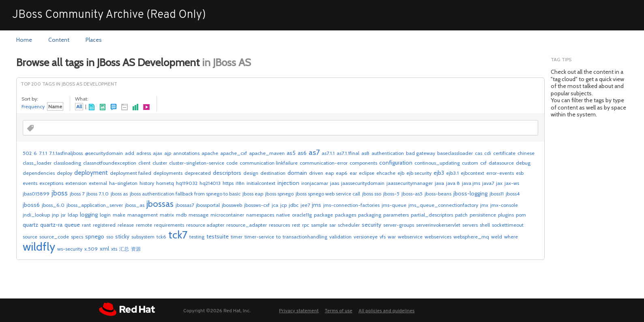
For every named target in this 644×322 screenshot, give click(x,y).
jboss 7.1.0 (98, 194)
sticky (122, 236)
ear (353, 173)
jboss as (119, 194)
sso (110, 237)
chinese (526, 153)
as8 (365, 153)
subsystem (143, 237)
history (147, 183)
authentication (388, 153)
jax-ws (512, 183)
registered (104, 225)
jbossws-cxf (257, 205)
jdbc (294, 205)
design (251, 173)
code (232, 163)
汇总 (124, 249)
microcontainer (227, 215)
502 (27, 153)
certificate (504, 153)
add (130, 153)
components (363, 163)
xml (104, 249)
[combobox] (71, 128)
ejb (401, 173)
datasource (501, 163)
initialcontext (261, 183)
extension (76, 183)
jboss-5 (391, 194)
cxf (483, 163)
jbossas (160, 204)
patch (461, 215)
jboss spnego (279, 194)
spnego (95, 236)
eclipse (367, 173)
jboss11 (497, 194)
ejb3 (439, 173)
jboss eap (253, 194)
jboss (60, 193)
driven (316, 173)
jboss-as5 (412, 194)
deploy (64, 173)
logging (89, 215)
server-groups (399, 225)
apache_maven (267, 153)
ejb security (419, 173)
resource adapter (205, 225)
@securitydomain (104, 153)
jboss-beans (438, 194)
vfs (383, 237)
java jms (471, 183)
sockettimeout (508, 225)
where (511, 237)
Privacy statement (299, 311)
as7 (314, 152)
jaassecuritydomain (363, 183)
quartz (30, 225)
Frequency (33, 106)
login (105, 215)
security (371, 225)
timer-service (259, 237)
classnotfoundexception (110, 163)
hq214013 (210, 183)
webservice (410, 237)
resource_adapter (247, 225)
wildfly (39, 247)
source (30, 237)
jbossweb (232, 205)
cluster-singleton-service (197, 163)
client (144, 163)
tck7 (178, 235)
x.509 (91, 249)
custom (470, 163)
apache (210, 153)
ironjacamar (315, 183)
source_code (54, 237)
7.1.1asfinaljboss (66, 153)
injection (288, 183)
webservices (438, 237)
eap (330, 173)
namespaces (260, 215)
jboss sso (372, 194)
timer (237, 237)
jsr (63, 215)
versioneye (366, 237)
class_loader (37, 163)
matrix (167, 215)
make (119, 215)
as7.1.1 (328, 153)
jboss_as (135, 205)
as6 (302, 153)
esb (520, 173)
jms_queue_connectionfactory (443, 205)
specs (77, 237)
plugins (506, 215)
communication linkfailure (269, 163)
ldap (73, 215)
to (278, 237)
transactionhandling (305, 237)
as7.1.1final (348, 153)
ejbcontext (472, 173)
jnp (55, 215)
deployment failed (131, 173)
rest (296, 225)
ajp (168, 153)
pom (521, 215)
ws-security (70, 249)
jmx (484, 205)
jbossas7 (185, 205)
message (199, 215)
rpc (306, 225)
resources (279, 225)
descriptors (227, 173)
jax (499, 183)
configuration (396, 163)
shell (485, 225)
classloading (67, 163)
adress (144, 153)
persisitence (483, 215)
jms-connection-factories (351, 205)
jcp (283, 205)
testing (197, 237)
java (439, 183)
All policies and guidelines (387, 311)
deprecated (198, 173)
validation (340, 237)
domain (297, 173)
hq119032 (187, 183)
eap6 (342, 173)
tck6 (161, 237)
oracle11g (302, 215)
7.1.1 (43, 153)
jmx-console (504, 205)
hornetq (165, 183)
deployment (91, 173)
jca (275, 205)
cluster (160, 163)
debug (523, 163)
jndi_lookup (36, 215)
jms (317, 205)
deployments (168, 173)
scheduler (349, 225)
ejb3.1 (452, 173)
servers (470, 225)
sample (319, 225)
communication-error (324, 163)
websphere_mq (471, 237)
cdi (488, 153)
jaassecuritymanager (410, 183)
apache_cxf (234, 153)
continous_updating (437, 163)
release (126, 225)
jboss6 (31, 205)
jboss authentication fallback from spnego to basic (185, 194)
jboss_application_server (95, 205)
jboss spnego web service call (328, 194)
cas (479, 153)
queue (72, 225)
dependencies (39, 173)
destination (273, 173)
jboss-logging (470, 193)
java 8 (453, 183)
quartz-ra (51, 225)
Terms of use (339, 311)
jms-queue (394, 205)
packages (346, 215)
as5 (291, 153)
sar (333, 225)
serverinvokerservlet (438, 225)
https (228, 183)
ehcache (386, 173)
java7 (488, 183)
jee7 (305, 205)
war (392, 237)
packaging (370, 215)
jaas (335, 183)
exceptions (51, 183)
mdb (181, 215)
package (323, 215)
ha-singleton (123, 183)
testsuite (218, 236)
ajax (158, 153)
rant (86, 225)
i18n (240, 183)
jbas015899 (36, 194)
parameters (396, 215)
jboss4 (513, 194)
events (30, 183)
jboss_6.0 (53, 205)
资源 (136, 249)
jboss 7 (77, 194)
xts (114, 249)
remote (144, 225)
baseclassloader (455, 153)
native (283, 215)
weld (497, 237)
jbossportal (208, 205)
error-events (500, 173)
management (143, 215)
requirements (169, 225)
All (79, 106)
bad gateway (421, 153)
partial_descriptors (432, 215)
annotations (186, 153)
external (98, 183)
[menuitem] (24, 40)
